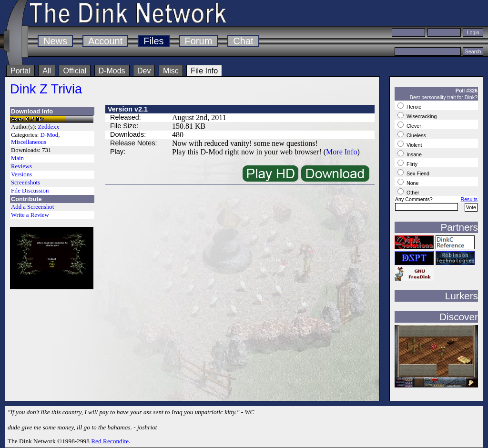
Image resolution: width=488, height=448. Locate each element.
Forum (199, 41)
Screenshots (25, 183)
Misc (171, 71)
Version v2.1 (128, 109)
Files (153, 41)
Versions (21, 174)
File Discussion (30, 191)
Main (17, 158)
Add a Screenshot (32, 207)
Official (75, 71)
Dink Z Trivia (46, 89)
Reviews (21, 166)
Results (469, 199)
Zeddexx (49, 127)
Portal (20, 71)
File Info (204, 71)
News (55, 41)
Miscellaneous (29, 142)
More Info (341, 152)
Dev (144, 71)
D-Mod (49, 135)
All (47, 71)
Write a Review (30, 215)
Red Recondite (110, 441)
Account (105, 41)
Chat (243, 41)
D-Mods (112, 71)
